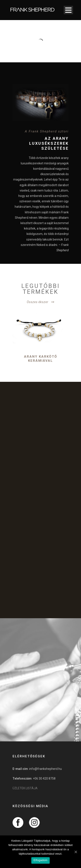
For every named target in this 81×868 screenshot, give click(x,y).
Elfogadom (40, 860)
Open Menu (68, 10)
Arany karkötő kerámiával (40, 359)
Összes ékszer (38, 302)
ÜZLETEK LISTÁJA (25, 788)
